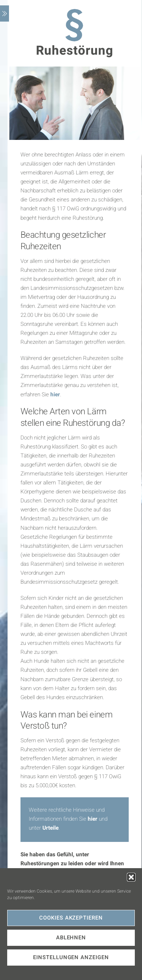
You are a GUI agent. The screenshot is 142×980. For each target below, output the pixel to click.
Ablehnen (71, 938)
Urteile (51, 828)
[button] (131, 877)
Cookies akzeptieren (71, 918)
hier (55, 395)
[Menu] (4, 13)
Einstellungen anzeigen (71, 957)
